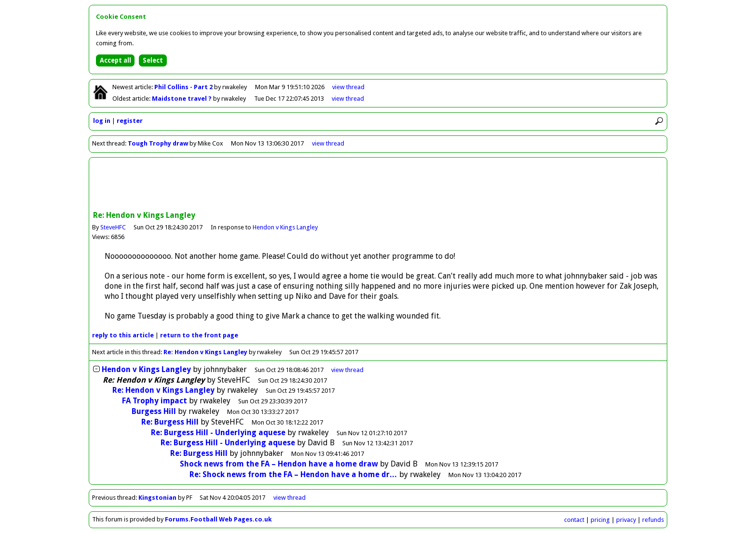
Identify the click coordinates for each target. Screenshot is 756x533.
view (348, 87)
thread (347, 370)
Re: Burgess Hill (170, 422)
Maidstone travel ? (182, 99)
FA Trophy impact (155, 401)
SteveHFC (113, 227)
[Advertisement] (378, 185)
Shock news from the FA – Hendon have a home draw (279, 464)
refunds (653, 520)
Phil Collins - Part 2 (184, 87)
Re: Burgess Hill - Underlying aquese (218, 433)
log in (102, 121)
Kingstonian (158, 498)
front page (199, 335)
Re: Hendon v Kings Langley (205, 352)
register (130, 121)
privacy (626, 520)
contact (574, 520)
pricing (600, 520)
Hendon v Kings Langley (285, 227)
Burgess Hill (154, 411)
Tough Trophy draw (158, 143)
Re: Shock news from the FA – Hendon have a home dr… (293, 474)
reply (123, 335)
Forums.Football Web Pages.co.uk (218, 519)
